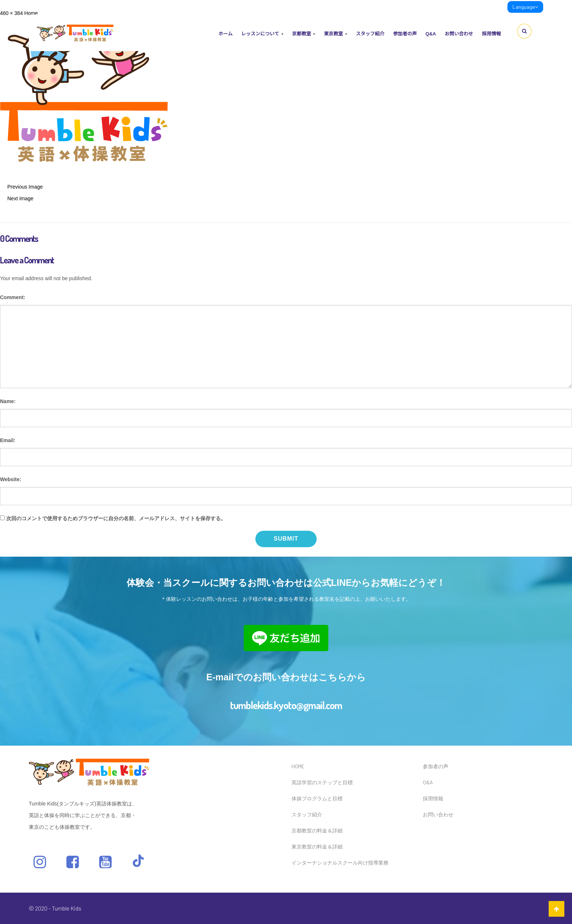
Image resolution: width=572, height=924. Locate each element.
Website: (11, 479)
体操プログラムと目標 (317, 798)
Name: (8, 401)
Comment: (13, 297)
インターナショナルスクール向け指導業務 (340, 863)
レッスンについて (262, 34)
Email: (8, 440)
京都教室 (304, 34)
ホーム (226, 34)
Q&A (431, 34)
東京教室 (336, 34)
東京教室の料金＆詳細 (317, 846)
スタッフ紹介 (370, 34)
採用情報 (491, 34)
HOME (298, 766)
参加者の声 (405, 34)
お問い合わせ (459, 34)
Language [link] (525, 7)
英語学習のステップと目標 (322, 782)
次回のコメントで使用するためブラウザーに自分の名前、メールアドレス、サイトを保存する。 (116, 518)
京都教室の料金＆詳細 (317, 830)
